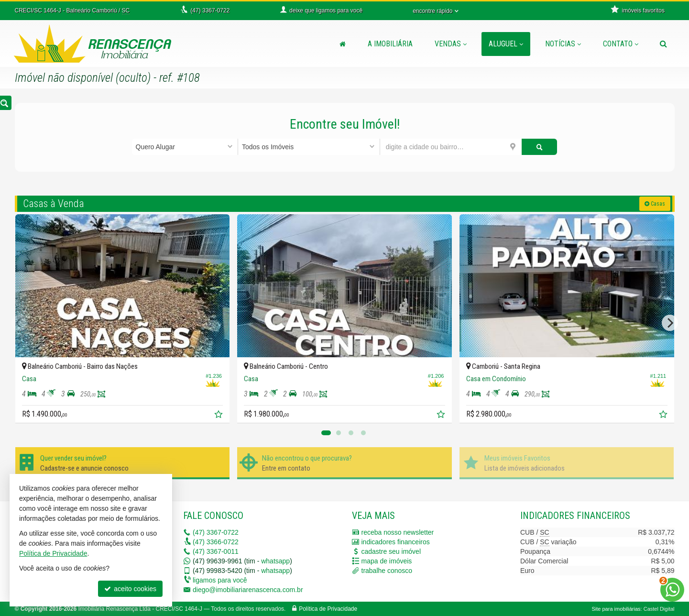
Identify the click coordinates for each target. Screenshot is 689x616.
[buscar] (539, 147)
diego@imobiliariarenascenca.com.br (248, 590)
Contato (621, 44)
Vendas (451, 44)
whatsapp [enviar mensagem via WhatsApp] (275, 561)
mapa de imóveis (387, 561)
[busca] (663, 44)
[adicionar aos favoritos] (219, 416)
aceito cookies (130, 589)
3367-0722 (216, 532)
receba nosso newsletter (398, 532)
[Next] (670, 323)
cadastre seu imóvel (391, 551)
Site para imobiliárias (616, 609)
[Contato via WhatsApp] (672, 590)
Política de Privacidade (328, 609)
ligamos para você (220, 580)
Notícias (563, 44)
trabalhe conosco (387, 571)
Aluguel (506, 44)
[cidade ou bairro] (451, 147)
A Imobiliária (390, 44)
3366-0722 (216, 542)
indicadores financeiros (396, 542)
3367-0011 (216, 551)
